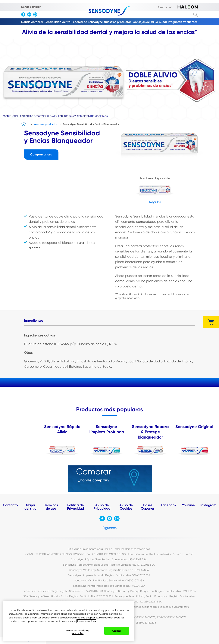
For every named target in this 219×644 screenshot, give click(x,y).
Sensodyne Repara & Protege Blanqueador (150, 432)
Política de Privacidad (75, 507)
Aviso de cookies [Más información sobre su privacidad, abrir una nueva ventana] (86, 621)
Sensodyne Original (194, 427)
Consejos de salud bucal (150, 22)
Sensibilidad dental (58, 22)
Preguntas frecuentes (183, 22)
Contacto (10, 505)
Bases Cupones (148, 507)
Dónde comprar (31, 7)
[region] (69, 621)
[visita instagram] (36, 15)
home (25, 124)
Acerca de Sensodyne (88, 22)
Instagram (208, 505)
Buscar (196, 15)
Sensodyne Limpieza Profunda (106, 429)
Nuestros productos (118, 22)
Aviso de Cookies (126, 507)
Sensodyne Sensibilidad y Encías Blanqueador (91, 124)
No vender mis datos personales (77, 632)
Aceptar (117, 631)
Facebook (169, 505)
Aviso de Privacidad (102, 507)
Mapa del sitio (30, 507)
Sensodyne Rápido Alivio (62, 429)
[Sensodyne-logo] (109, 11)
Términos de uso (51, 507)
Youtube (188, 505)
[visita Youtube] (30, 15)
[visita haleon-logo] (188, 7)
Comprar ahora (41, 154)
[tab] (34, 321)
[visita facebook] (24, 15)
